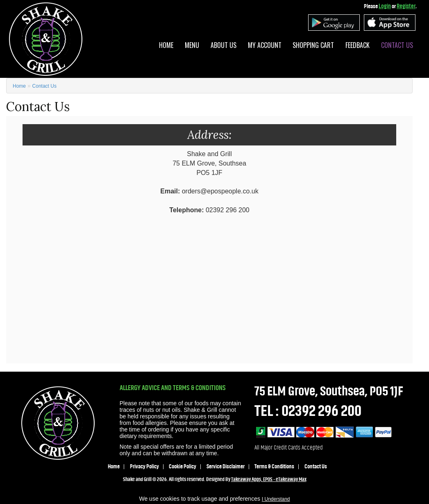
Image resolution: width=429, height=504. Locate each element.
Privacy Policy (144, 467)
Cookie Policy (183, 467)
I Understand (276, 499)
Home (166, 45)
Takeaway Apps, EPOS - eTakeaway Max (269, 479)
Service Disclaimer (226, 467)
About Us (224, 45)
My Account (265, 45)
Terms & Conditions (274, 467)
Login (385, 6)
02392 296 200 (321, 411)
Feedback (357, 45)
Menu (192, 45)
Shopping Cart (313, 45)
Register (406, 6)
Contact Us (397, 45)
